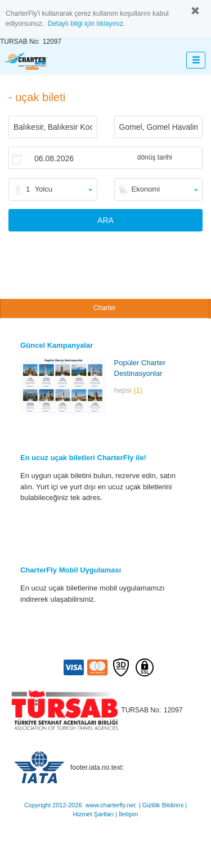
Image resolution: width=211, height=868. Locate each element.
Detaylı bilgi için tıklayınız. (86, 24)
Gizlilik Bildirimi (163, 805)
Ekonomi (146, 189)
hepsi (129, 390)
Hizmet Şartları (94, 814)
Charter (105, 308)
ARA (105, 220)
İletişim (128, 814)
